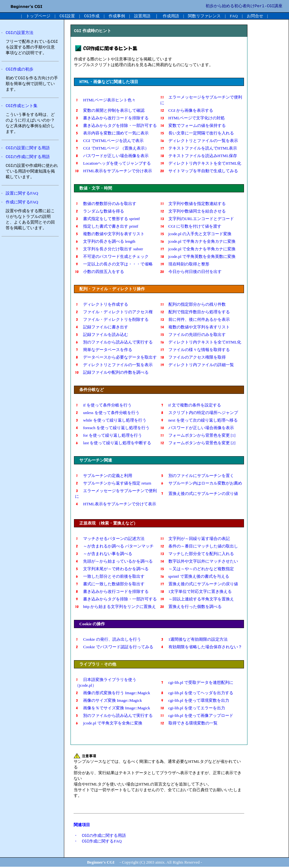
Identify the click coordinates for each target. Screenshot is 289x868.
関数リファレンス (204, 16)
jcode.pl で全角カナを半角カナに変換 (198, 250)
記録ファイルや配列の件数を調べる (112, 373)
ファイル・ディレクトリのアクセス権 (114, 312)
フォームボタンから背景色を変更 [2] (198, 443)
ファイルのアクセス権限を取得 (193, 358)
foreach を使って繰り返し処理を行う (112, 428)
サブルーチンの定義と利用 (104, 476)
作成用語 (171, 16)
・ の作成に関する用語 (100, 836)
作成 (92, 16)
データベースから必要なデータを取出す (116, 358)
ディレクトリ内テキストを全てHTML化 (201, 164)
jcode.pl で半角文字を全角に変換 (109, 724)
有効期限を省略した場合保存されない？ (201, 647)
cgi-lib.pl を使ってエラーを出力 (193, 709)
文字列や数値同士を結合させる (193, 212)
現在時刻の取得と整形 (187, 265)
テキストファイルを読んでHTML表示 (199, 149)
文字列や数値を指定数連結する (193, 204)
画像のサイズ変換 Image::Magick (108, 701)
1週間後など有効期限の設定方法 (194, 640)
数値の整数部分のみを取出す (110, 204)
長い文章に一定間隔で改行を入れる (197, 134)
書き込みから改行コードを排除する (114, 119)
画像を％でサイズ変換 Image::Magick (113, 709)
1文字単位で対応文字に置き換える (196, 592)
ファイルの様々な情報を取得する (195, 350)
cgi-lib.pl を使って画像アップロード (197, 716)
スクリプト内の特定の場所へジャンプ (199, 413)
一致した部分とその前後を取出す (112, 577)
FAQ (234, 16)
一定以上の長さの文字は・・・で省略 (114, 265)
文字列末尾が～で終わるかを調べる (114, 569)
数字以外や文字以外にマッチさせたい (199, 562)
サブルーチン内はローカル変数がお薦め (201, 484)
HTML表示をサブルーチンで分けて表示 (118, 505)
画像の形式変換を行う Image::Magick (113, 693)
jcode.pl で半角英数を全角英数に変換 (200, 257)
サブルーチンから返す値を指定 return (113, 484)
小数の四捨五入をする (99, 272)
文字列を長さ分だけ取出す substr (109, 250)
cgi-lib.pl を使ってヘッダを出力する (197, 693)
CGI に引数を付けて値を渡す (193, 227)
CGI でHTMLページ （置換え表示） (112, 149)
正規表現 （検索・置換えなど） (108, 524)
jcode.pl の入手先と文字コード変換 (196, 234)
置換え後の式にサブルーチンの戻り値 (199, 494)
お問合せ (255, 16)
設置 (67, 16)
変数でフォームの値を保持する (193, 126)
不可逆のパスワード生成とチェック (112, 257)
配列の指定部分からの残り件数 (193, 305)
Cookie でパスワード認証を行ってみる (114, 647)
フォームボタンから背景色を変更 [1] (198, 436)
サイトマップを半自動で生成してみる (199, 171)
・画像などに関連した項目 (109, 82)
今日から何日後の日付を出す (191, 272)
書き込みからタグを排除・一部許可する (118, 126)
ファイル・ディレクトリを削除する (114, 320)
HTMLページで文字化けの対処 (193, 119)
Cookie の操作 (92, 624)
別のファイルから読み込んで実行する (114, 343)
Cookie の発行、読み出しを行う (108, 640)
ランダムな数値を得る (99, 212)
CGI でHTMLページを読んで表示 (111, 141)
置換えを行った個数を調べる (191, 607)
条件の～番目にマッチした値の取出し (199, 547)
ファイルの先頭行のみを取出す (193, 335)
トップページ (38, 16)
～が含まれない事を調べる (104, 554)
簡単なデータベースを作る (104, 350)
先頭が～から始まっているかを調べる (114, 562)
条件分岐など (92, 390)
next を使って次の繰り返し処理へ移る (199, 421)
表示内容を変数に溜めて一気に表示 (112, 134)
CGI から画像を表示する (187, 111)
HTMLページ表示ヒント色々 (105, 101)
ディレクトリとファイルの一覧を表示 (203, 141)
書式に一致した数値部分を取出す (110, 584)
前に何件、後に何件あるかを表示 (195, 320)
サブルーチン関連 (96, 461)
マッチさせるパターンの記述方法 (110, 539)
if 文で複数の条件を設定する (191, 406)
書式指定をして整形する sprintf (107, 219)
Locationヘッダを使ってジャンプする (115, 164)
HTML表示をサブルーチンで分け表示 (113, 171)
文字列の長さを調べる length (105, 242)
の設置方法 (20, 33)
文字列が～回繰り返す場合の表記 (195, 539)
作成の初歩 (20, 70)
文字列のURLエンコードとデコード (197, 219)
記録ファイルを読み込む (106, 335)
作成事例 (117, 16)
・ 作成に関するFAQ (98, 842)
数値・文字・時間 (96, 189)
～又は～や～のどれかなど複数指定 (197, 569)
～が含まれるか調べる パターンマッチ (116, 547)
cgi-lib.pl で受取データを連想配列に (197, 683)
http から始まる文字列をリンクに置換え (115, 607)
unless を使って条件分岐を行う (107, 413)
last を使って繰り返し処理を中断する (115, 443)
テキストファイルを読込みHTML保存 (199, 156)
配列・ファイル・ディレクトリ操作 (112, 289)
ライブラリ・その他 (98, 665)
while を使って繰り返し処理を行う (111, 421)
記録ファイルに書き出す (102, 328)
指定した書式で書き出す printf (107, 227)
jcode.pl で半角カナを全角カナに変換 (198, 242)
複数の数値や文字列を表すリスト (110, 234)
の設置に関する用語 (28, 150)
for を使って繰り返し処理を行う (108, 436)
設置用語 (142, 16)
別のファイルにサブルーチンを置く (197, 476)
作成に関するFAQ (22, 204)
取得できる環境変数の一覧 (189, 724)
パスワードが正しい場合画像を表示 (112, 156)
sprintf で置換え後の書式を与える (195, 577)
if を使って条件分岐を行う (107, 406)
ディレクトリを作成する (102, 305)
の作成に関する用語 (28, 159)
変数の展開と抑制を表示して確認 (110, 111)
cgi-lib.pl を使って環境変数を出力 (195, 701)
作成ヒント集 (22, 107)
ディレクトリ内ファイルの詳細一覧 (197, 365)
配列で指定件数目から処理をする (195, 312)
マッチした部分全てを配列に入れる (197, 554)
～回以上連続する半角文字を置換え (197, 600)
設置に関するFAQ (22, 196)
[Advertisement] (30, 341)
